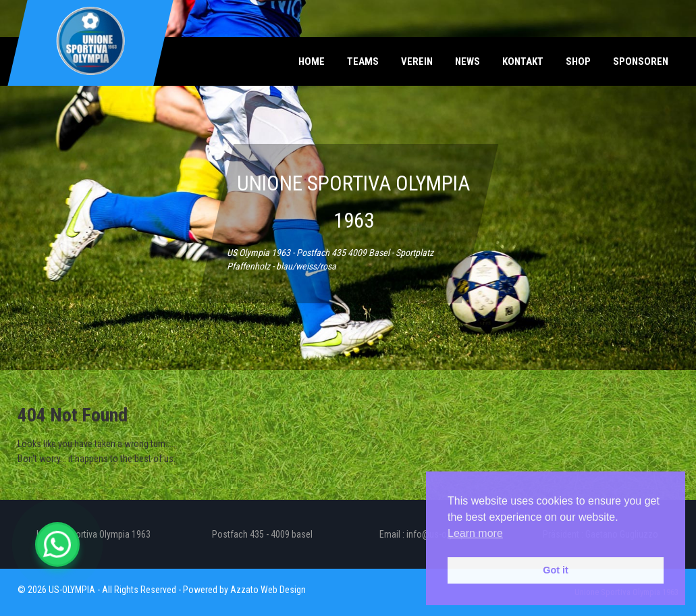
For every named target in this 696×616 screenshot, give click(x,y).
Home (312, 61)
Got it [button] (556, 570)
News (467, 61)
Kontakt (523, 61)
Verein (417, 61)
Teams (363, 61)
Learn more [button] (475, 533)
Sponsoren (641, 61)
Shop (578, 61)
